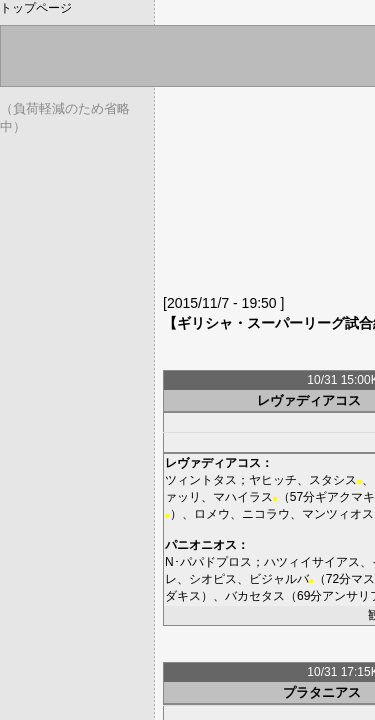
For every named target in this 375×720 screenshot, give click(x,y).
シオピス (213, 579)
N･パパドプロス (208, 562)
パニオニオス (201, 545)
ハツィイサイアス (312, 562)
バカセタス (255, 596)
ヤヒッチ (273, 480)
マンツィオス (338, 514)
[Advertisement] (269, 195)
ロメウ (212, 514)
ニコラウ (266, 514)
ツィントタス (201, 480)
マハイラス (243, 497)
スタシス (333, 480)
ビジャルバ (279, 579)
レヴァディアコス (309, 400)
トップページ (36, 8)
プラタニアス (322, 692)
